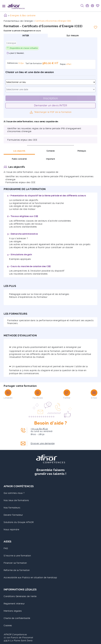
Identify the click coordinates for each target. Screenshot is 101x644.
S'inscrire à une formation (17, 556)
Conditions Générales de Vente (20, 596)
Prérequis (82, 151)
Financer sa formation (15, 563)
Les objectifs (19, 151)
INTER (26, 36)
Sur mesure (73, 36)
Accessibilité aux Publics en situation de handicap (30, 577)
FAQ (6, 548)
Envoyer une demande (43, 443)
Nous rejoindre (11, 530)
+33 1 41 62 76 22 (39, 429)
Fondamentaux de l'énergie (18, 21)
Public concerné (19, 159)
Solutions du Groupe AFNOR (19, 522)
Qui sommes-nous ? (14, 493)
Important (50, 159)
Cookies (8, 625)
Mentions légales (13, 611)
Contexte (51, 151)
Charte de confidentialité (17, 618)
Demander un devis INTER (51, 105)
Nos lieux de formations (16, 500)
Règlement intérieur (14, 604)
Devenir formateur (13, 515)
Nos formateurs (12, 508)
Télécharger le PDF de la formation (53, 112)
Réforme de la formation (17, 570)
